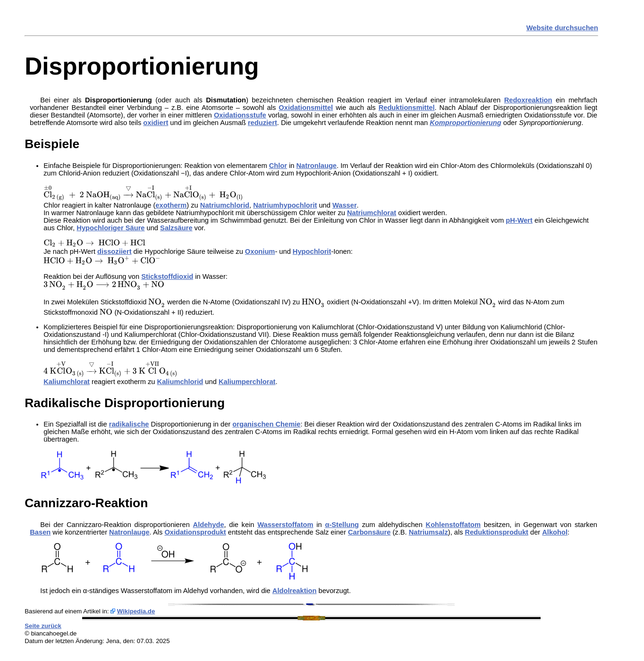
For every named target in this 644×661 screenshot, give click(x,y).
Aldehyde (209, 525)
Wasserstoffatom (285, 525)
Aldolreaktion (295, 591)
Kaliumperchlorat (247, 382)
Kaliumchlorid (180, 382)
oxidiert (156, 123)
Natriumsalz (428, 532)
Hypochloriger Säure (110, 228)
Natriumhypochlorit (285, 205)
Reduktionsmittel (407, 108)
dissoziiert (114, 251)
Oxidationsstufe (240, 115)
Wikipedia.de (136, 611)
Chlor (278, 166)
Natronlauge (317, 166)
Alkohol (555, 532)
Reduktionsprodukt (497, 532)
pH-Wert (519, 220)
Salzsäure (176, 228)
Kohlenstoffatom (453, 525)
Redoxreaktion (528, 100)
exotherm (171, 205)
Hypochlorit (312, 251)
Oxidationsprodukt (195, 532)
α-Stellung (342, 525)
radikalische (129, 424)
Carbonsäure (369, 532)
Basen (40, 532)
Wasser (345, 205)
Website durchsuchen (562, 28)
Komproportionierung (465, 123)
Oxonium (260, 251)
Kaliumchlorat (67, 382)
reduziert (263, 123)
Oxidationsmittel (306, 108)
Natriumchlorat (372, 213)
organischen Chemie (266, 424)
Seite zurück (43, 626)
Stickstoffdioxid (167, 276)
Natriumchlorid (225, 205)
